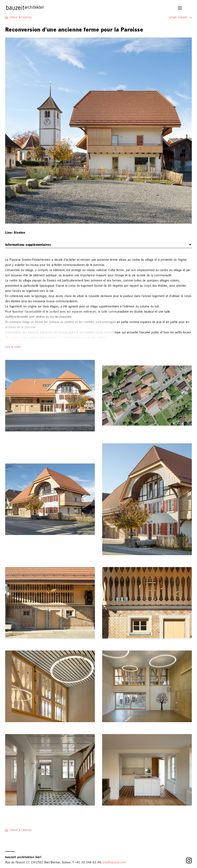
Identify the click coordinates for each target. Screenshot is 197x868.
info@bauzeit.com (114, 863)
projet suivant (178, 18)
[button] (180, 8)
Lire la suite (13, 347)
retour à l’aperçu (21, 18)
